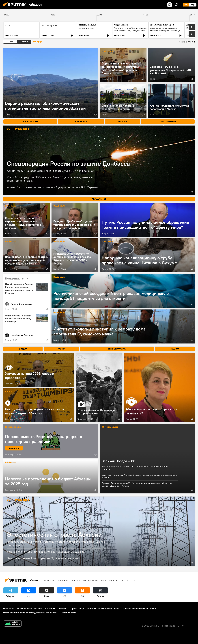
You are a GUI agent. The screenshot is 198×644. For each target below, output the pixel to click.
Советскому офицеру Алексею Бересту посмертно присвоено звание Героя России (140, 476)
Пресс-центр (128, 580)
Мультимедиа (109, 580)
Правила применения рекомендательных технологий (30, 613)
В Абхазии (107, 51)
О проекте (8, 608)
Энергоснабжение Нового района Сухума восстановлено (43, 558)
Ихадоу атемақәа (86, 28)
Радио (9, 391)
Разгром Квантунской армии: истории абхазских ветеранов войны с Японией (136, 468)
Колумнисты (18, 279)
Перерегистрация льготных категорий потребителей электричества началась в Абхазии (57, 543)
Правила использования (29, 608)
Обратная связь (69, 613)
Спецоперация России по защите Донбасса (68, 163)
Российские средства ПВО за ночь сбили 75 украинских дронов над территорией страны (50, 179)
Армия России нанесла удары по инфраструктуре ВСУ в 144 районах (51, 171)
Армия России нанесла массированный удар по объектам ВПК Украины (53, 187)
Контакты (50, 608)
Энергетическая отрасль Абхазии (54, 534)
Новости (49, 580)
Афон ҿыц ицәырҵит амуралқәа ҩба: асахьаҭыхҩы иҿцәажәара (130, 29)
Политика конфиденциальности (103, 608)
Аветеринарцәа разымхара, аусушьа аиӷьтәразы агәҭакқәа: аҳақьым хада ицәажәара (166, 31)
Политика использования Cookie (139, 608)
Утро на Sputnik (49, 25)
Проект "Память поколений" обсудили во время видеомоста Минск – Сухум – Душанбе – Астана (137, 485)
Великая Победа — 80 (118, 461)
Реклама (63, 608)
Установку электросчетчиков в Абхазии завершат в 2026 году (46, 552)
